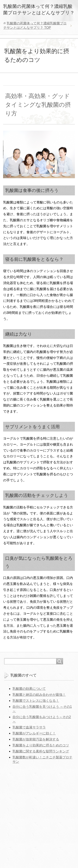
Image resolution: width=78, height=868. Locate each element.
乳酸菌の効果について (29, 689)
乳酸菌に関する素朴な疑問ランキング (41, 751)
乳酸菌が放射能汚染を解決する (36, 739)
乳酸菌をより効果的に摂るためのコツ (41, 745)
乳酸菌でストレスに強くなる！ (36, 701)
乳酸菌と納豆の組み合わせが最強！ (39, 695)
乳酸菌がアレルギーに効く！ (34, 733)
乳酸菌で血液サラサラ (29, 727)
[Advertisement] (39, 816)
